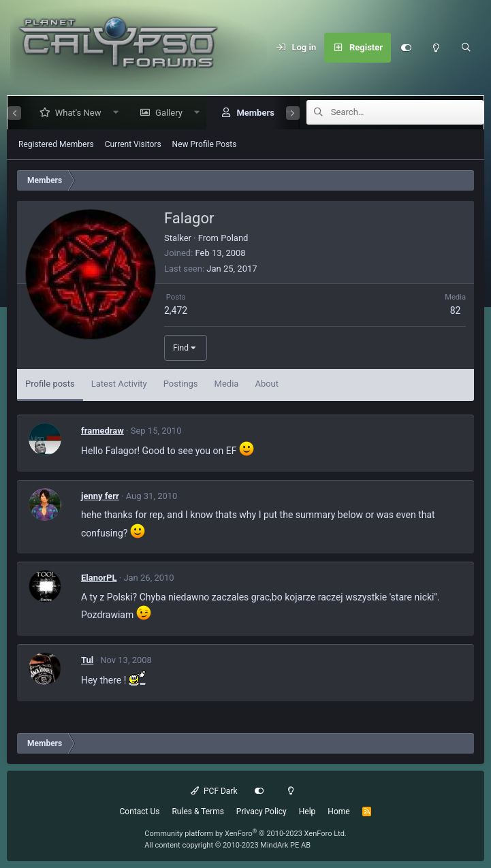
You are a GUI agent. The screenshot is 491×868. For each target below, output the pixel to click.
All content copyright (227, 845)
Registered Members (56, 144)
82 (456, 310)
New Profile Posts (205, 144)
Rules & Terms (197, 811)
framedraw (102, 431)
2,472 (176, 310)
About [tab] (267, 384)
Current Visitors (133, 144)
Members (250, 113)
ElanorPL (99, 578)
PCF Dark (214, 791)
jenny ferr (100, 496)
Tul (87, 660)
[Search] (466, 48)
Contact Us (140, 811)
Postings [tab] (181, 384)
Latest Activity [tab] (119, 384)
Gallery (163, 113)
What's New (73, 113)
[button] (110, 113)
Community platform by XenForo (245, 834)
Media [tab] (227, 384)
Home (338, 811)
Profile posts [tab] (50, 384)
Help (307, 811)
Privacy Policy (262, 811)
